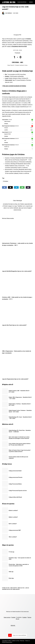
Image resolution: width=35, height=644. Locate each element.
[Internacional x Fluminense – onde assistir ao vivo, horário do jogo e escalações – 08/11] (17, 231)
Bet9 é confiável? (13, 524)
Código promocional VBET (15, 530)
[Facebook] (4, 187)
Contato (13, 617)
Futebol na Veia (6, 588)
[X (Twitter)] (10, 187)
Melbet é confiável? (13, 517)
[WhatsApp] (22, 187)
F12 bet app (11, 552)
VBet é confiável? (13, 537)
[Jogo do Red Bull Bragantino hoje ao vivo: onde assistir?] (17, 259)
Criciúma (5, 181)
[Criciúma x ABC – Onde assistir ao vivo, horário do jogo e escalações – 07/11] (17, 285)
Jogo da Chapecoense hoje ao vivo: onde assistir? (15, 379)
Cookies (25, 617)
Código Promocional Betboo (15, 484)
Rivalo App (11, 578)
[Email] (28, 187)
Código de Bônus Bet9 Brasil (15, 497)
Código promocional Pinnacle (16, 477)
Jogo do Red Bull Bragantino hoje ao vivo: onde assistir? (17, 271)
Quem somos (7, 617)
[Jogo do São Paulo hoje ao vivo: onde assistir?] (17, 313)
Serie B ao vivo (21, 588)
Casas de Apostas (23, 2)
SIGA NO (13, 626)
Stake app (11, 572)
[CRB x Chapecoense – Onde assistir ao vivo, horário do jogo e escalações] (17, 339)
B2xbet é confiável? (13, 511)
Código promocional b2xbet (15, 471)
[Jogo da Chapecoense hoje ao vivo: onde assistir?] (17, 366)
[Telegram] (16, 187)
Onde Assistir (14, 588)
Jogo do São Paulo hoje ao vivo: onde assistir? (14, 325)
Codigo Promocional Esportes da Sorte (18, 491)
